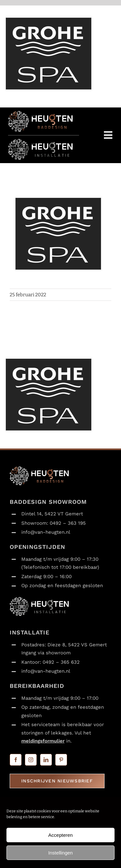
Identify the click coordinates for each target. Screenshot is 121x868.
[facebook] (16, 760)
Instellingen (61, 853)
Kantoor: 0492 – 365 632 (50, 662)
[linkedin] (46, 760)
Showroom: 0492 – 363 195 (54, 523)
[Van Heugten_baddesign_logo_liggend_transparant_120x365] (40, 113)
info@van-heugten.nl (46, 532)
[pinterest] (61, 760)
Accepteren (61, 835)
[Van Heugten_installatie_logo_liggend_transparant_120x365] (40, 141)
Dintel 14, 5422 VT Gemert (52, 514)
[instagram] (31, 760)
